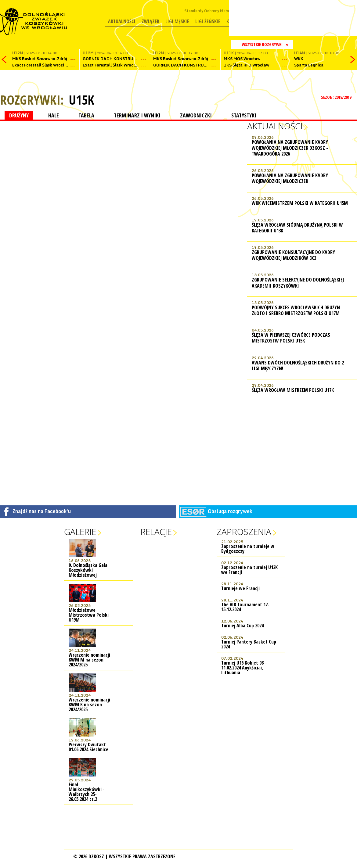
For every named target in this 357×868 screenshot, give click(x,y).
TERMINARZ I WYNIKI (137, 115)
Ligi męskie (177, 21)
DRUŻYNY (19, 115)
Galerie (80, 532)
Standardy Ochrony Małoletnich (213, 11)
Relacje (156, 532)
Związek (150, 21)
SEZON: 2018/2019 (337, 97)
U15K (81, 100)
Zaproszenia (244, 532)
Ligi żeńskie (208, 21)
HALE (54, 115)
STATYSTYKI (244, 115)
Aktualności (122, 21)
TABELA (86, 115)
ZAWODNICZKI (196, 115)
